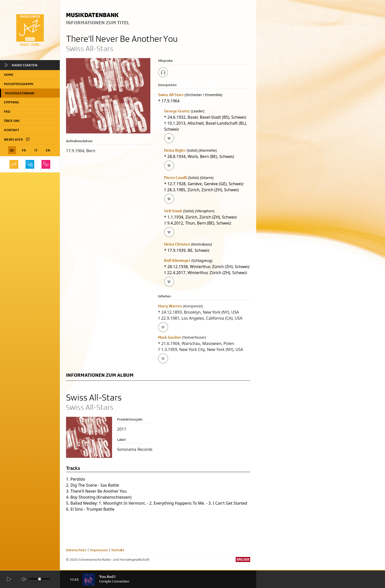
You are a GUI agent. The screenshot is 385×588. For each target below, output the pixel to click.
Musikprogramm (19, 84)
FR (24, 150)
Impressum (99, 550)
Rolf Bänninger (177, 260)
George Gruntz (177, 111)
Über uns (12, 121)
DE (12, 150)
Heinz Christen (177, 244)
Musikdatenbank (20, 93)
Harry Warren (170, 306)
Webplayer (17, 139)
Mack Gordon (169, 337)
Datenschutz (76, 550)
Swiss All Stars (171, 95)
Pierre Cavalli (175, 178)
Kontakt (12, 130)
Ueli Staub (173, 211)
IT (36, 150)
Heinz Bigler (175, 150)
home (9, 75)
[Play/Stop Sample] (163, 72)
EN (48, 150)
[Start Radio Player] (9, 580)
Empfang (12, 102)
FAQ (7, 111)
